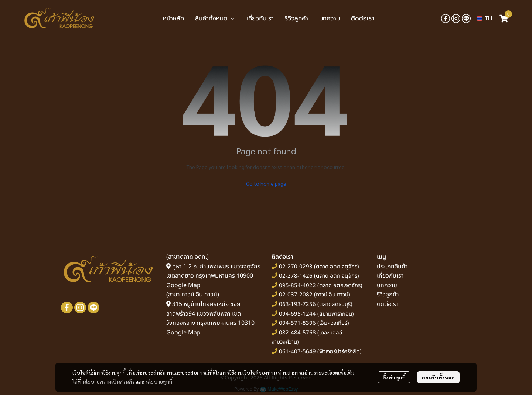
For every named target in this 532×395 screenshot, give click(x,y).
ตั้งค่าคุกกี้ (394, 377)
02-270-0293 (295, 267)
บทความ (387, 285)
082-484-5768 (297, 333)
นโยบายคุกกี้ (159, 381)
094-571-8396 (297, 323)
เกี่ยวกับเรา (390, 276)
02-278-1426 (296, 276)
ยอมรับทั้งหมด (438, 377)
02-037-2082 (296, 295)
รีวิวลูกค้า (388, 295)
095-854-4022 (297, 286)
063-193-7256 (297, 304)
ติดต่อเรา (388, 304)
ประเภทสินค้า (392, 267)
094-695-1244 (297, 314)
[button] (484, 18)
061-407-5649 (297, 352)
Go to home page (266, 183)
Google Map (183, 285)
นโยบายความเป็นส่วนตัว (108, 381)
